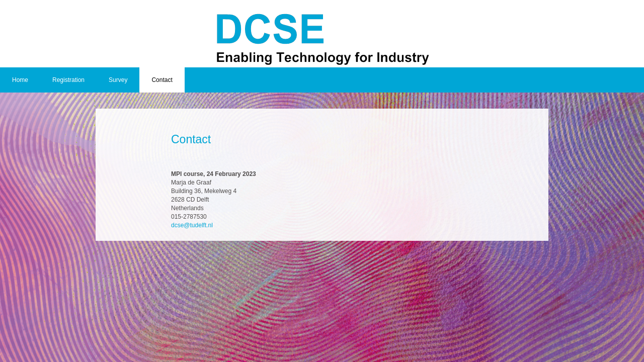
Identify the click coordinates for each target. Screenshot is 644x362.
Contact (162, 80)
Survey (118, 80)
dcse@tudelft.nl (192, 225)
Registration (68, 80)
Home (20, 80)
